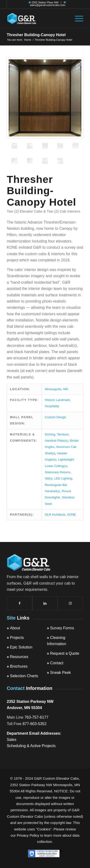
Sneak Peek (60, 673)
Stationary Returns (58, 472)
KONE (72, 515)
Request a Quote (65, 653)
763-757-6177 (36, 717)
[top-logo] (37, 18)
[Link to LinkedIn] (45, 603)
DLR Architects (55, 515)
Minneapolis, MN (57, 389)
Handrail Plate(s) (57, 441)
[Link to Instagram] (70, 603)
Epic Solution (21, 647)
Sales (12, 740)
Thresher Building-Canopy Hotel (36, 35)
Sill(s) (49, 478)
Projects (17, 638)
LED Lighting (63, 478)
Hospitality (52, 406)
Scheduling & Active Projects (31, 746)
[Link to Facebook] (20, 603)
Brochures (19, 666)
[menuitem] (77, 18)
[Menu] (77, 18)
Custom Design (56, 417)
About (15, 628)
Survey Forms (62, 628)
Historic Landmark (57, 400)
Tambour (63, 434)
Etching (50, 434)
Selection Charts (24, 676)
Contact (57, 663)
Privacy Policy (28, 835)
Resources (19, 657)
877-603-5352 (35, 724)
